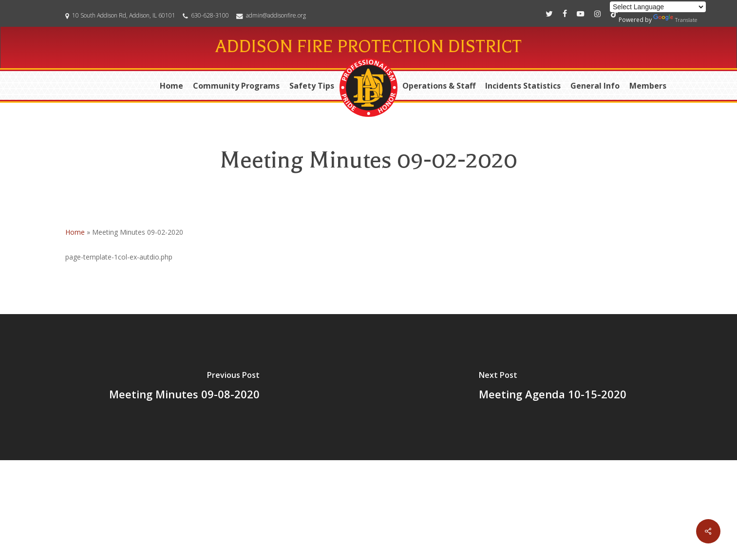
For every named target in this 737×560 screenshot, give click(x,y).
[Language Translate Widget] (658, 7)
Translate (675, 19)
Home (75, 232)
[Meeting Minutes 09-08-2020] (184, 387)
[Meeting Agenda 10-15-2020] (553, 387)
